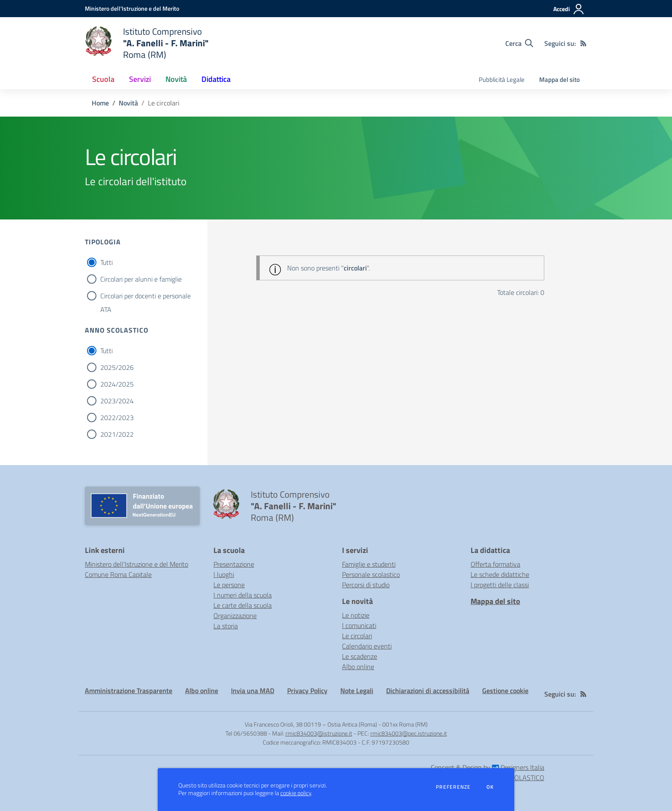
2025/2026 (117, 367)
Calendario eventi (367, 646)
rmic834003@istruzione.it (319, 733)
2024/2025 (117, 384)
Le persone (229, 585)
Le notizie (356, 615)
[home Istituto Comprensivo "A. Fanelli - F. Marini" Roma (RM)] (147, 43)
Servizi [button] (140, 79)
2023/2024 (117, 401)
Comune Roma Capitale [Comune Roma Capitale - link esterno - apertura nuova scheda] (118, 574)
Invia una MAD (253, 691)
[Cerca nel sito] (519, 43)
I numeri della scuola (243, 595)
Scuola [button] (103, 79)
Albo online (358, 667)
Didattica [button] (216, 79)
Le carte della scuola (243, 605)
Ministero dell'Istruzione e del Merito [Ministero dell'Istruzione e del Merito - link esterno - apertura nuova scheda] (136, 564)
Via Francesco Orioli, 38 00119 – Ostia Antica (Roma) (311, 724)
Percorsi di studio (366, 585)
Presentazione (234, 564)
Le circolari (357, 636)
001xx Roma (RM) (405, 724)
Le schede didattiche (500, 574)
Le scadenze (360, 656)
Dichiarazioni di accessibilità (428, 691)
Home (100, 103)
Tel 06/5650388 (246, 733)
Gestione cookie (505, 691)
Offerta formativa (495, 564)
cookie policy (296, 793)
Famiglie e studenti (369, 564)
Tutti (106, 262)
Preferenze (453, 787)
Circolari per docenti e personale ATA (145, 297)
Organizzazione (235, 616)
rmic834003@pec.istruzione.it (409, 733)
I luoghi (224, 574)
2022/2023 (117, 418)
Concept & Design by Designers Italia (487, 767)
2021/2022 (117, 434)
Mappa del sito (559, 80)
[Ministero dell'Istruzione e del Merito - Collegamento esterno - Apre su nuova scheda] (132, 8)
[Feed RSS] (583, 43)
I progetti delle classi (500, 585)
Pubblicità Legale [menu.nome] (502, 80)
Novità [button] (176, 79)
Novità (128, 103)
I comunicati (359, 625)
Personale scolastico (371, 574)
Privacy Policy (307, 691)
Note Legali (357, 691)
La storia (226, 626)
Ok (490, 787)
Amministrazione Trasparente (129, 691)
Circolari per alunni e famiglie (141, 279)
